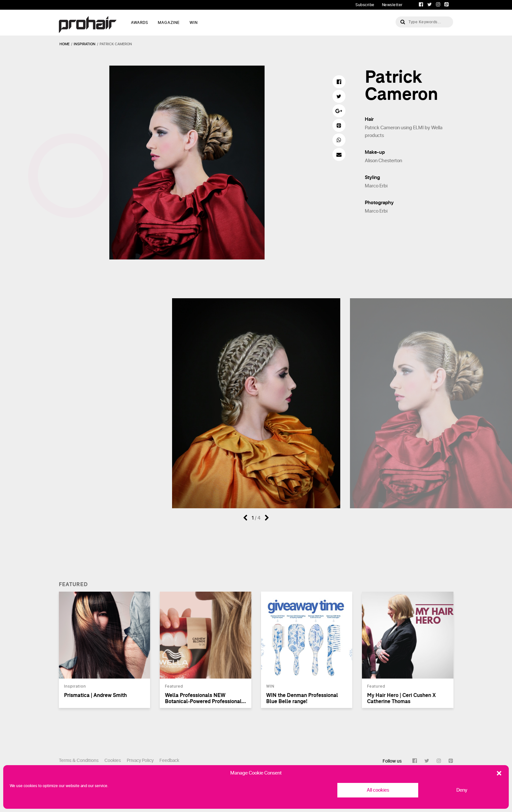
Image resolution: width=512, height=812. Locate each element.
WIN (194, 23)
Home (65, 44)
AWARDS (140, 23)
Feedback (169, 760)
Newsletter (392, 5)
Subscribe (365, 5)
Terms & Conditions (79, 760)
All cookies (378, 790)
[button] (499, 773)
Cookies (113, 760)
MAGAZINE (169, 23)
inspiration (85, 44)
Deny (462, 790)
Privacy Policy (140, 760)
